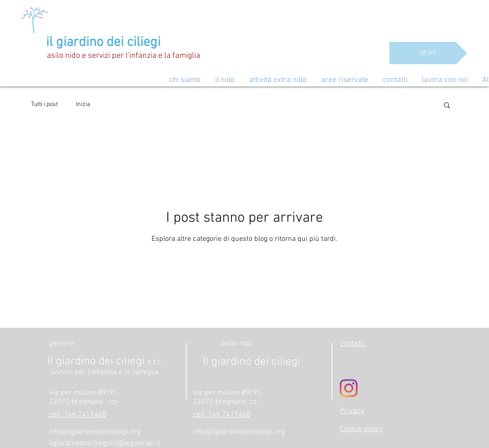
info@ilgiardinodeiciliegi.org (95, 432)
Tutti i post (44, 104)
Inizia (83, 104)
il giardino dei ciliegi (103, 43)
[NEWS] (428, 53)
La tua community (132, 104)
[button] (447, 106)
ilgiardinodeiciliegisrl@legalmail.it (104, 443)
